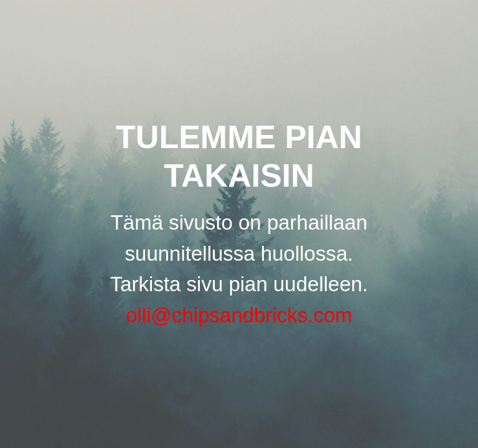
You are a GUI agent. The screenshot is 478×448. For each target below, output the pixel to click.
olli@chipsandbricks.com (239, 315)
